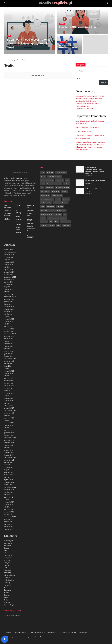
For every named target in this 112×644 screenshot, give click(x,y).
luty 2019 (7, 376)
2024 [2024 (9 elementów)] (42, 172)
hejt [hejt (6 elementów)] (42, 188)
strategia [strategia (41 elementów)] (44, 226)
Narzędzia (8, 213)
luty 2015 (7, 477)
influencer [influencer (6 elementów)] (49, 188)
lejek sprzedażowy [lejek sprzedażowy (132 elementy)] (47, 199)
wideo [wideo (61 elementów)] (59, 226)
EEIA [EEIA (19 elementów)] (68, 180)
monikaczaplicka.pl (11, 181)
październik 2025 (10, 252)
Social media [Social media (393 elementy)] (65, 222)
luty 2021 (7, 324)
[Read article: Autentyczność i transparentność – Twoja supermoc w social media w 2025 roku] (80, 169)
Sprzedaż (30, 226)
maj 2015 (7, 470)
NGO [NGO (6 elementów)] (52, 210)
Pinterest (18, 225)
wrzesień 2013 (9, 519)
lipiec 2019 (8, 366)
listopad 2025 (9, 250)
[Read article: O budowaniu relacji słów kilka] (80, 183)
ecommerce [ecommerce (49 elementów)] (59, 180)
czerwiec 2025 (9, 257)
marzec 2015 (9, 475)
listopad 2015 (9, 455)
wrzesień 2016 (9, 440)
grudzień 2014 (9, 482)
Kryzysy (30, 213)
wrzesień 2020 (9, 336)
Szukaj (78, 79)
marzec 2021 (9, 322)
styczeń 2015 (9, 480)
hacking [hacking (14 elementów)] (67, 184)
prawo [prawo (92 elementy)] (43, 218)
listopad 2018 (9, 383)
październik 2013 (10, 517)
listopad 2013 (9, 514)
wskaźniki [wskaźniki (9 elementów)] (66, 226)
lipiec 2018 (8, 391)
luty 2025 (7, 267)
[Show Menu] (5, 3)
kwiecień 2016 (9, 443)
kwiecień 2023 (9, 309)
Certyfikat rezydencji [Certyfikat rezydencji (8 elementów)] (55, 176)
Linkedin (18, 222)
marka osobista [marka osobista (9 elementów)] (46, 203)
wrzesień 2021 (9, 312)
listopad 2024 (9, 274)
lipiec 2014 (8, 495)
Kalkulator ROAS (52, 632)
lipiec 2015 (8, 465)
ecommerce (31, 228)
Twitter (63, 44)
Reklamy (18, 213)
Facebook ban (94, 128)
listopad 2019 (9, 356)
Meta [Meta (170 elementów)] (42, 207)
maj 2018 (7, 396)
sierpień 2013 (9, 522)
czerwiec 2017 (9, 418)
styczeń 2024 (9, 294)
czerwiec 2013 (9, 527)
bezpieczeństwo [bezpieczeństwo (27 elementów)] (61, 172)
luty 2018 (7, 403)
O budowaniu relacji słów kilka (86, 101)
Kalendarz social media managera (87, 104)
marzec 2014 (9, 505)
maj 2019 (7, 368)
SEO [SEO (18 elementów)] (57, 222)
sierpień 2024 (9, 282)
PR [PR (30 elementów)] (65, 214)
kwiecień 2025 (9, 262)
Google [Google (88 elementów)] (59, 184)
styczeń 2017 (9, 430)
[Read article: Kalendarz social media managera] (80, 191)
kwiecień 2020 (9, 344)
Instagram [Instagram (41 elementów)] (56, 191)
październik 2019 (10, 359)
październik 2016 (10, 438)
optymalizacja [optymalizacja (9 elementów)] (61, 210)
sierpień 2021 (9, 314)
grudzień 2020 (9, 329)
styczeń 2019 (9, 378)
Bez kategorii (7, 207)
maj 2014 (7, 500)
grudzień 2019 (9, 354)
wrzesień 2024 (9, 279)
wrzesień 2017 (9, 413)
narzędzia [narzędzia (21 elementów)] (60, 207)
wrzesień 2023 (9, 299)
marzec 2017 (9, 425)
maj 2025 (7, 260)
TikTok (18, 227)
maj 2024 (7, 287)
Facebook (19, 208)
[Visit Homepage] (56, 3)
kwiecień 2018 (9, 398)
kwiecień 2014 (9, 502)
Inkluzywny (31, 211)
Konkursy (8, 210)
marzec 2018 (9, 401)
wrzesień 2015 (9, 460)
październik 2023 (10, 297)
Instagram (19, 219)
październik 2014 (10, 487)
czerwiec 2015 (9, 467)
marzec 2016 (9, 445)
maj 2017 (7, 420)
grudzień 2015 (9, 452)
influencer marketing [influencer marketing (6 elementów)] (62, 188)
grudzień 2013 (9, 512)
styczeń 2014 (9, 509)
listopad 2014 (9, 485)
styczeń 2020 (9, 351)
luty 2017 (7, 428)
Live (9, 38)
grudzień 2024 (9, 272)
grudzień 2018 (9, 381)
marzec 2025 (9, 265)
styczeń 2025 (9, 270)
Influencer (30, 208)
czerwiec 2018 (9, 393)
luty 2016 (7, 448)
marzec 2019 (9, 373)
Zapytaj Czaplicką (31, 237)
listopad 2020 (9, 331)
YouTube (18, 232)
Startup (29, 231)
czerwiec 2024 (9, 284)
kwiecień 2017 (9, 423)
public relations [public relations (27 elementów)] (53, 218)
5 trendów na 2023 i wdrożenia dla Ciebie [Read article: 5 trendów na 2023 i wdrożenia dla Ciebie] (78, 29)
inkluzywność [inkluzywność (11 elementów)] (45, 191)
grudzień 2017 (9, 408)
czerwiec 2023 (9, 307)
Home (6, 60)
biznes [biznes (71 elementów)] (43, 176)
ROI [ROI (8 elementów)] (51, 222)
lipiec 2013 (8, 524)
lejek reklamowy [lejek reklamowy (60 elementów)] (57, 195)
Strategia (30, 206)
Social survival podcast (68, 632)
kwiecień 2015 (9, 472)
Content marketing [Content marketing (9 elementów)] (47, 180)
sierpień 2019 (9, 363)
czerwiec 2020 (9, 339)
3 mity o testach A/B (82, 106)
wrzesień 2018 (9, 386)
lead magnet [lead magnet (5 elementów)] (45, 195)
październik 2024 (10, 277)
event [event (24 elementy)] (43, 184)
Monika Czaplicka (82, 128)
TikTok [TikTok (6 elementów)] (52, 226)
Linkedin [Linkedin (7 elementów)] (66, 199)
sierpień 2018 (9, 388)
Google (18, 217)
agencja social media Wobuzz (36, 637)
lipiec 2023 (8, 304)
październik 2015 (10, 457)
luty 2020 (7, 349)
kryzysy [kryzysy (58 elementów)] (64, 191)
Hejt (28, 215)
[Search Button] (107, 3)
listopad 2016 (9, 435)
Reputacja (30, 223)
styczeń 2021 (9, 326)
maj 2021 (7, 317)
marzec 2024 (9, 289)
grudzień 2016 (9, 433)
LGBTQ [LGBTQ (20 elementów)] (58, 199)
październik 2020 (10, 334)
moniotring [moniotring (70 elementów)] (50, 207)
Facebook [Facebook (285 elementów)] (50, 184)
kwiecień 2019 (9, 371)
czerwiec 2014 (9, 497)
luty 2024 (7, 292)
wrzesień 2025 (9, 255)
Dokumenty (8, 632)
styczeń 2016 (9, 450)
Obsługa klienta (30, 220)
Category (12, 60)
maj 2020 (7, 341)
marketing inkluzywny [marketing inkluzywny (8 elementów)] (61, 203)
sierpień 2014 (9, 492)
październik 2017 (10, 411)
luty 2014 (7, 507)
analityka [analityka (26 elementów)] (50, 172)
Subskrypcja (83, 632)
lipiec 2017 (8, 415)
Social (63, 26)
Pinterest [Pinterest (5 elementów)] (58, 214)
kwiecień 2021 (9, 319)
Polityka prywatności (36, 632)
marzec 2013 (9, 529)
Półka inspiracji (7, 219)
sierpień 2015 (9, 462)
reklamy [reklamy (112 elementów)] (63, 218)
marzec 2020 (9, 346)
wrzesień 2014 (9, 490)
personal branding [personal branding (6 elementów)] (47, 214)
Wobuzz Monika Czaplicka (13, 178)
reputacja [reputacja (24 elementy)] (44, 222)
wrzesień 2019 (9, 361)
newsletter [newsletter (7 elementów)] (44, 210)
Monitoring (8, 215)
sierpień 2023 (9, 302)
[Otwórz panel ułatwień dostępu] (5, 639)
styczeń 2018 (9, 406)
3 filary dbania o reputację (84, 109)
